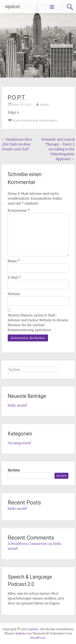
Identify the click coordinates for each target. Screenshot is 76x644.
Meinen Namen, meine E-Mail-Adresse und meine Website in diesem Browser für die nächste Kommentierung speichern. (38, 323)
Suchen (14, 470)
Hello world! (17, 405)
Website (14, 294)
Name (14, 261)
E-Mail (14, 277)
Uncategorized (19, 443)
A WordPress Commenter (28, 544)
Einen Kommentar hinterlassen (35, 120)
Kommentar (19, 210)
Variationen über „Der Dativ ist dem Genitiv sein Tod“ (17, 144)
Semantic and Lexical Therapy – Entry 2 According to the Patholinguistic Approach (58, 149)
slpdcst (12, 7)
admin (44, 105)
